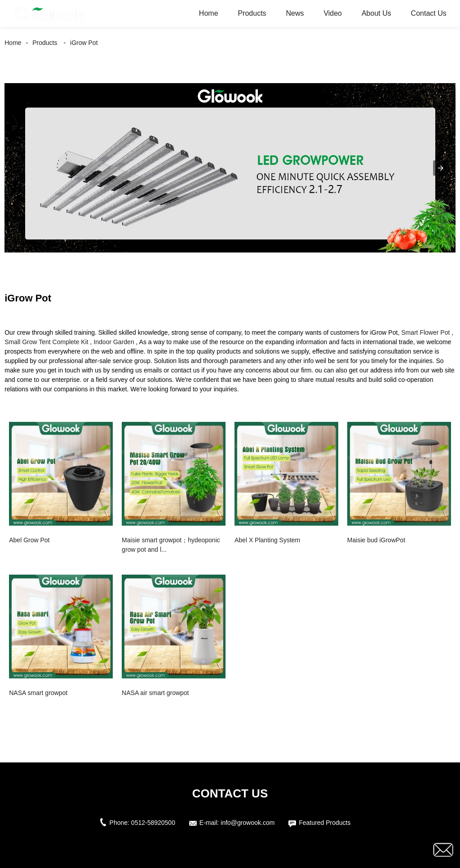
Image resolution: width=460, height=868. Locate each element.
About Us (376, 13)
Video (333, 13)
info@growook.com (248, 823)
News (295, 13)
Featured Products (325, 823)
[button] (441, 168)
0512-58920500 (153, 823)
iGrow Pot (84, 43)
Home (209, 13)
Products (252, 13)
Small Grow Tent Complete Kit (46, 342)
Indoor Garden (114, 342)
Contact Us (429, 13)
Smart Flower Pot (425, 332)
